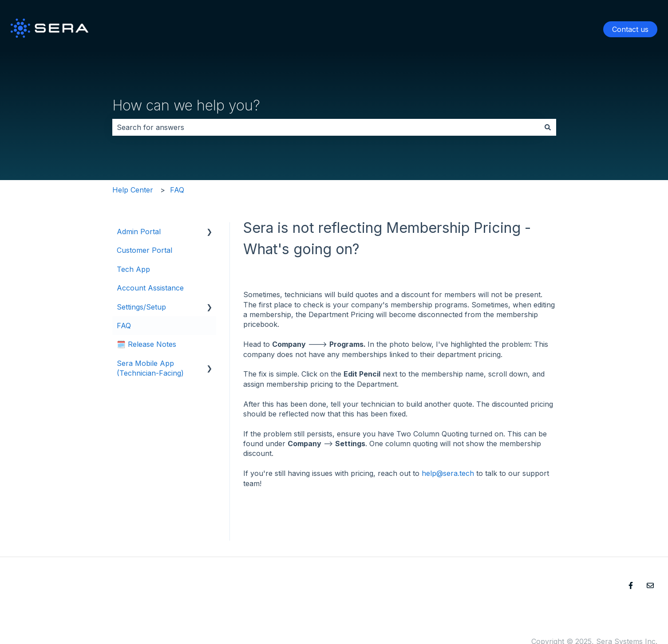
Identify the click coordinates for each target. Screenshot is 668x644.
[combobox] (326, 127)
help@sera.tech (448, 473)
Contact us (630, 29)
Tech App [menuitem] (133, 269)
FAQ (177, 190)
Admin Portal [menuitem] (139, 232)
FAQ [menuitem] (124, 326)
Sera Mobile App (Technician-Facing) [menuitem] (150, 368)
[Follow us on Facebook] (631, 585)
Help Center (133, 190)
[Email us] (650, 585)
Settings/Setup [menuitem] (141, 307)
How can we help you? (186, 105)
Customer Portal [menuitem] (144, 250)
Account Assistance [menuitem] (150, 288)
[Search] (548, 127)
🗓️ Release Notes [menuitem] (146, 344)
